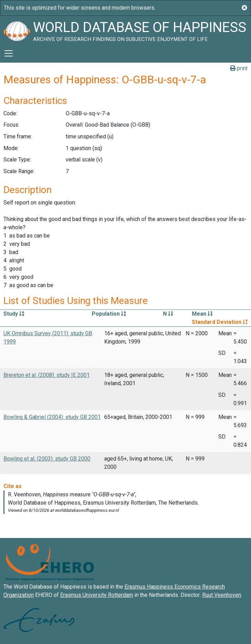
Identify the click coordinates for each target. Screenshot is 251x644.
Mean (202, 314)
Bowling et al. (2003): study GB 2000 (47, 459)
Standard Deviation (220, 322)
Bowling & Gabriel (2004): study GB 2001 (52, 417)
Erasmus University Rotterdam (97, 595)
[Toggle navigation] (9, 53)
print (239, 68)
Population (109, 314)
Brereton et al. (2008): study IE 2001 (47, 375)
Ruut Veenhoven (222, 595)
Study (14, 314)
